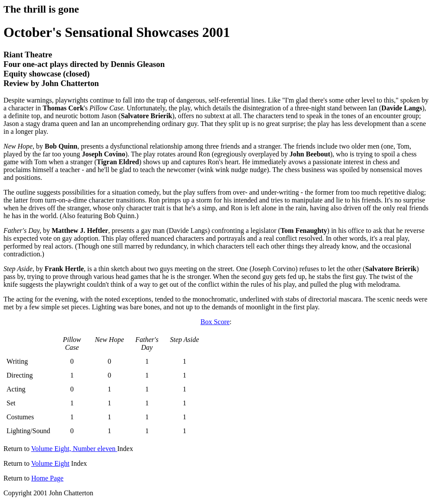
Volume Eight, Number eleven (74, 449)
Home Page (47, 478)
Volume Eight (50, 463)
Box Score (215, 322)
